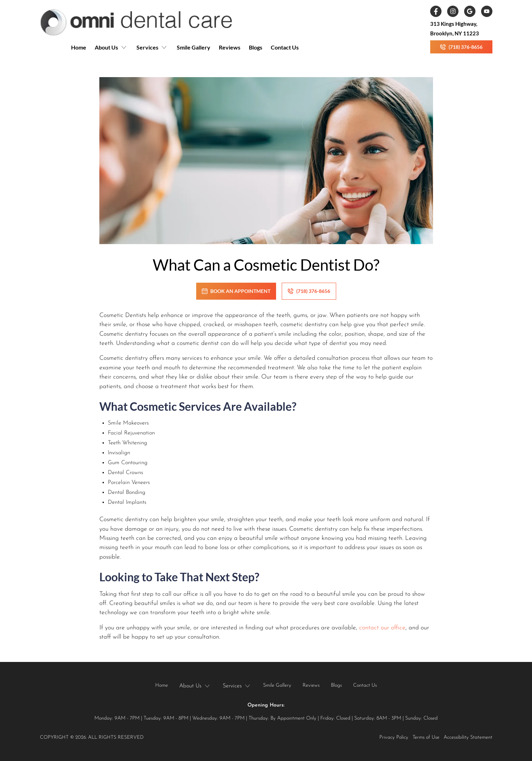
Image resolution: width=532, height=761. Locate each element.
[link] (136, 22)
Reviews (230, 47)
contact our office (382, 628)
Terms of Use (426, 737)
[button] (111, 50)
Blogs (256, 47)
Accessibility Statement (468, 737)
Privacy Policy (394, 737)
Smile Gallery (194, 47)
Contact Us (285, 47)
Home (79, 47)
